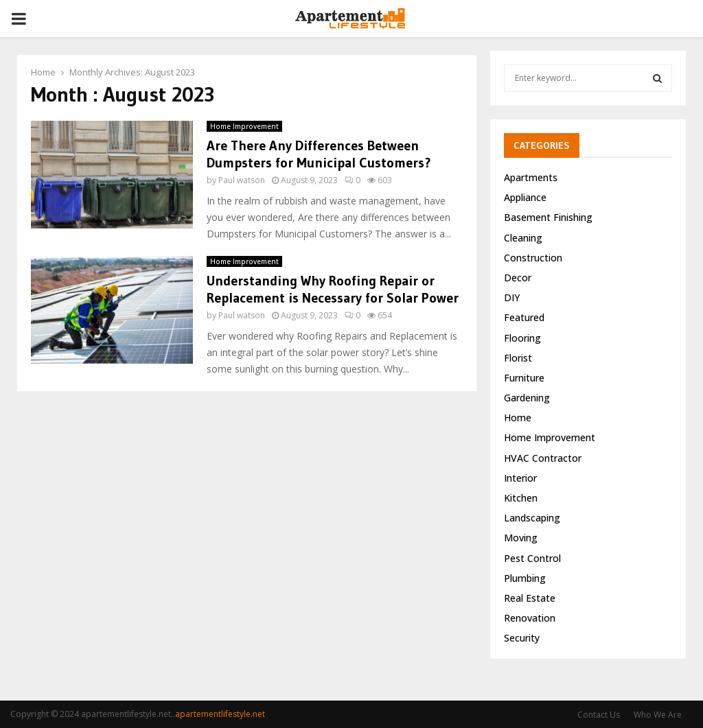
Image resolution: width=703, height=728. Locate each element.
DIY (512, 297)
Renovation (530, 618)
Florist (518, 358)
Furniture (524, 378)
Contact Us (599, 715)
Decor (518, 278)
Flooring (522, 338)
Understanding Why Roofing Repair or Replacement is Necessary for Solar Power (333, 285)
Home (518, 418)
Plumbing (525, 578)
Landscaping (532, 518)
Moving (521, 538)
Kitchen (521, 498)
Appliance (525, 197)
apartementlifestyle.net (220, 714)
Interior (520, 478)
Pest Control (532, 558)
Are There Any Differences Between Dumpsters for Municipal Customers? (319, 150)
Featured (524, 317)
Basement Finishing (548, 217)
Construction (533, 258)
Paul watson (242, 176)
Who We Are (658, 715)
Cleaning (523, 238)
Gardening (527, 398)
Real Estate (530, 598)
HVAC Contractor (543, 458)
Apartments (531, 177)
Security (522, 638)
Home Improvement (244, 122)
